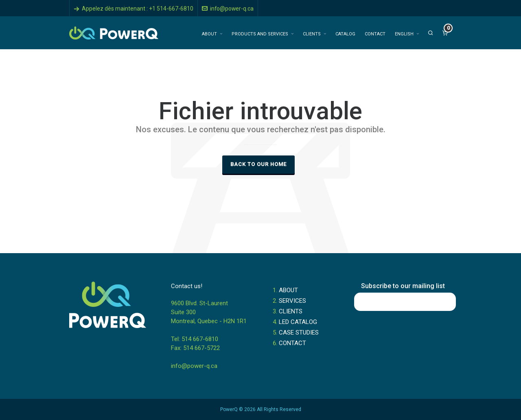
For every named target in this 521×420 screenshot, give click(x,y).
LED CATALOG (298, 322)
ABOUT (288, 290)
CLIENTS (291, 311)
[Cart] (445, 33)
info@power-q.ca (228, 9)
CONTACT (292, 343)
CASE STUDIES (299, 332)
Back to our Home (258, 164)
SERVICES (292, 301)
